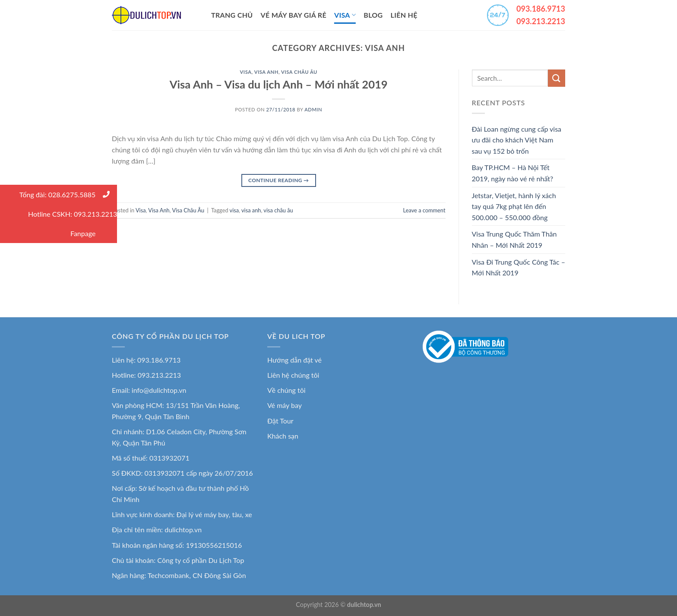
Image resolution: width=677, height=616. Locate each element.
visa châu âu (278, 210)
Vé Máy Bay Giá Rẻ (294, 15)
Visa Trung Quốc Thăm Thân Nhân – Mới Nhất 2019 (514, 239)
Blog (373, 15)
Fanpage (94, 233)
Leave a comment (424, 210)
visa (234, 210)
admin (313, 109)
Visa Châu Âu (299, 72)
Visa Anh (266, 72)
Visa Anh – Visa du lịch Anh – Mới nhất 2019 (279, 84)
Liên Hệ (404, 15)
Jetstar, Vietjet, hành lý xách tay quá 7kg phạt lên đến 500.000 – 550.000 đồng (514, 206)
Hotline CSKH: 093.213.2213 (73, 214)
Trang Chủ (232, 15)
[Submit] (557, 78)
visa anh (251, 210)
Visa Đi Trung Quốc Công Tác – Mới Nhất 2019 (519, 267)
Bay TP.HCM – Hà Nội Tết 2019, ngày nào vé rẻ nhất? (513, 173)
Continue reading (278, 180)
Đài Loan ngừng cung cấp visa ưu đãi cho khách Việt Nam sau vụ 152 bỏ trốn (517, 140)
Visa (345, 15)
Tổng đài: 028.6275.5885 (68, 194)
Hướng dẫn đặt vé (294, 360)
